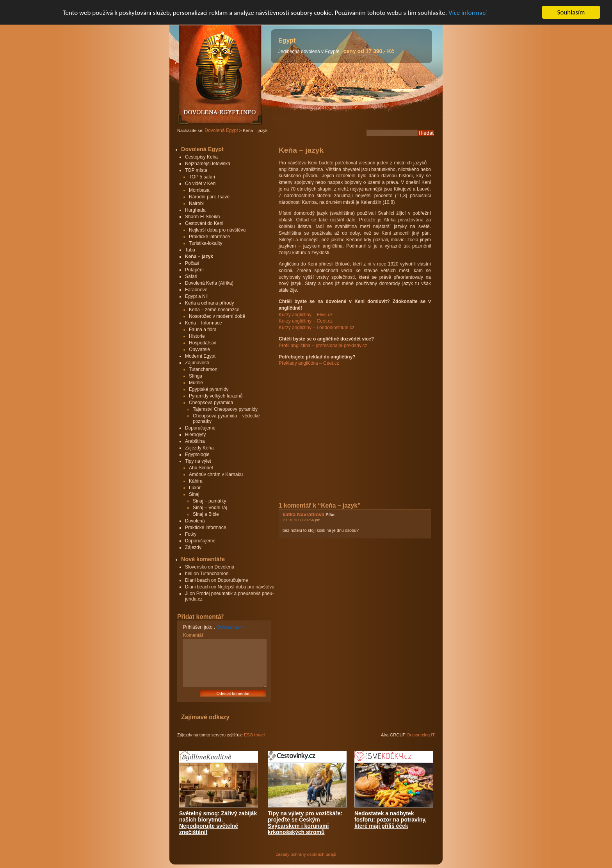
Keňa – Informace (204, 323)
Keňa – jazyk (199, 257)
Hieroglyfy (195, 435)
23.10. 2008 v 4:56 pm (302, 520)
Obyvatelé (199, 349)
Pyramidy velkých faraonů (216, 396)
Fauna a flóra (203, 330)
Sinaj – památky (209, 501)
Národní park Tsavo (209, 197)
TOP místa (196, 170)
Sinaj (194, 494)
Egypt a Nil (196, 296)
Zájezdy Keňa (199, 448)
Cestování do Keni (204, 223)
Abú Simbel (201, 468)
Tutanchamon (203, 369)
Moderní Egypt (200, 356)
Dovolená (195, 521)
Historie (197, 336)
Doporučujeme (200, 428)
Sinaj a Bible (206, 514)
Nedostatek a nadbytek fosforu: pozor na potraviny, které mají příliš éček (391, 820)
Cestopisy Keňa (201, 157)
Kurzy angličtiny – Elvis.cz (306, 315)
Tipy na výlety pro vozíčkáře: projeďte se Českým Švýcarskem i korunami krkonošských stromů (305, 823)
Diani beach (197, 580)
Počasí (192, 263)
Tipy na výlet (198, 461)
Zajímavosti (197, 363)
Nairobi (196, 203)
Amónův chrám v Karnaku (216, 474)
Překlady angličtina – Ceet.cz (309, 363)
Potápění (194, 270)
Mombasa (199, 190)
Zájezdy (193, 547)
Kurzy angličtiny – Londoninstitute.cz (317, 328)
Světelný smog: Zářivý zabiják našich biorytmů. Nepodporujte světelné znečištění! (218, 823)
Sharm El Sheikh (202, 217)
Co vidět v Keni (201, 184)
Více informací (468, 13)
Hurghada (195, 210)
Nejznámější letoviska (208, 164)
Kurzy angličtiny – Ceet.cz (306, 321)
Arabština (195, 441)
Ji (187, 594)
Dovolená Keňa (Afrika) (209, 283)
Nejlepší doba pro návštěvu (217, 230)
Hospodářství (203, 343)
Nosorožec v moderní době (217, 316)
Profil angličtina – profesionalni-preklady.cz (323, 346)
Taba (190, 250)
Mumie (196, 383)
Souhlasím (571, 12)
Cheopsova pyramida (211, 403)
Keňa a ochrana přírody (209, 303)
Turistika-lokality (206, 243)
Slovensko (196, 567)
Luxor (195, 488)
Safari (191, 276)
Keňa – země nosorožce (214, 310)
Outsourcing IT (421, 735)
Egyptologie (197, 454)
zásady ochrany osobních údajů (306, 854)
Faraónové (196, 290)
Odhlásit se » (230, 627)
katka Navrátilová (303, 514)
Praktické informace (209, 237)
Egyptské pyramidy (209, 389)
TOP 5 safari (202, 177)
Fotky (191, 534)
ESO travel (254, 735)
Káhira (196, 481)
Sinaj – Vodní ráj (210, 508)
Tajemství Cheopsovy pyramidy (225, 409)
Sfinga (196, 376)
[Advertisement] (344, 426)
